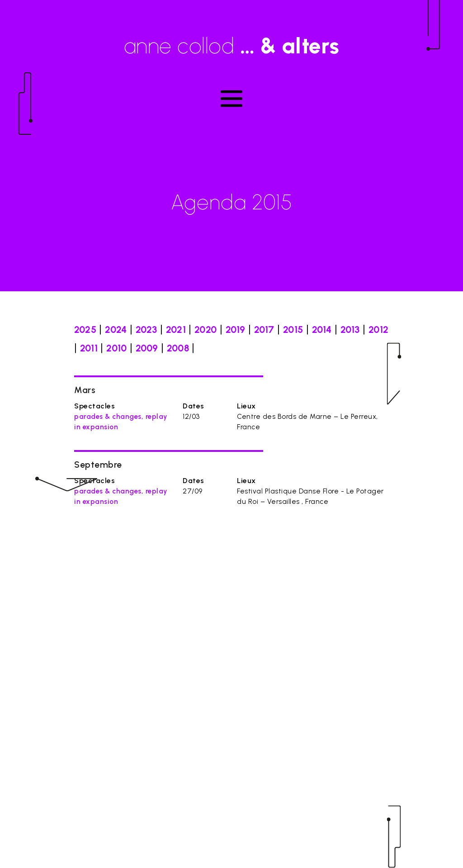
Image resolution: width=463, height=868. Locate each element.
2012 (378, 330)
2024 (116, 330)
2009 (147, 348)
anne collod (232, 46)
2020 (206, 330)
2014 (322, 330)
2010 (116, 348)
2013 (350, 330)
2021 (176, 330)
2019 (236, 330)
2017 (264, 330)
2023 (146, 330)
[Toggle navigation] (231, 99)
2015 (293, 330)
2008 (178, 348)
